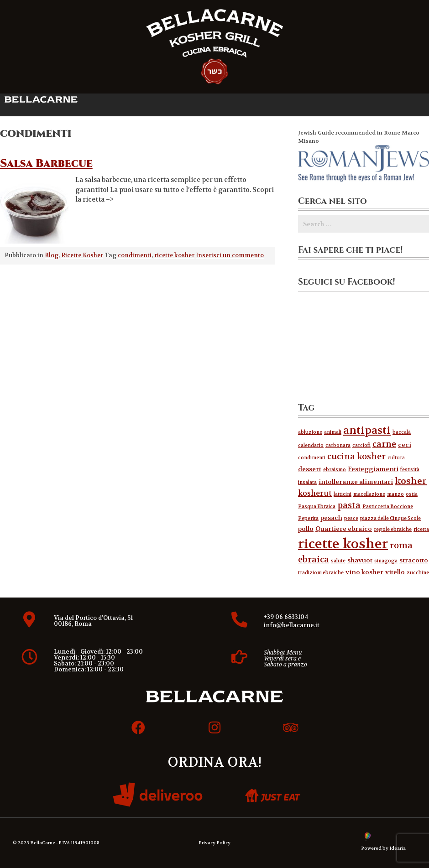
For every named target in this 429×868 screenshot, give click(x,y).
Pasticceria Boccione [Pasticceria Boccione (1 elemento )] (388, 507)
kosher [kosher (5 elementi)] (411, 481)
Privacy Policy (214, 843)
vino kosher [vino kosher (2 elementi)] (364, 572)
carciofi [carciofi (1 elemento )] (361, 445)
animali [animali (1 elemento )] (333, 432)
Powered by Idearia (383, 848)
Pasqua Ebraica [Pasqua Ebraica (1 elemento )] (317, 507)
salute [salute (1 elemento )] (338, 561)
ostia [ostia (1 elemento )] (412, 494)
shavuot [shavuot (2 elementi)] (360, 560)
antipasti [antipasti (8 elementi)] (367, 430)
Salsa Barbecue (46, 164)
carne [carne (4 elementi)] (384, 444)
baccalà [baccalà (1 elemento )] (402, 432)
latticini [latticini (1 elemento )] (343, 494)
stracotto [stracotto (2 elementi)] (414, 560)
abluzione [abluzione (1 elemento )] (310, 432)
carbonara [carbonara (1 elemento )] (338, 445)
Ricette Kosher (82, 255)
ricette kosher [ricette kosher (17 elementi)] (343, 544)
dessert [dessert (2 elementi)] (310, 469)
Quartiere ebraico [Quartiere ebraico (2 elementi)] (344, 529)
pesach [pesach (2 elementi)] (331, 518)
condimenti (135, 255)
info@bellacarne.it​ (292, 625)
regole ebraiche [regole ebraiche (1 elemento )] (393, 529)
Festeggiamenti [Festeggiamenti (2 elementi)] (373, 469)
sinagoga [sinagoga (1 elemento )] (386, 561)
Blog (52, 255)
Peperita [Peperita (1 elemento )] (308, 518)
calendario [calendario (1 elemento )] (311, 445)
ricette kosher (174, 255)
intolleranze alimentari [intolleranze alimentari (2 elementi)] (356, 482)
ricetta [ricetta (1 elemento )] (421, 529)
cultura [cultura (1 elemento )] (396, 458)
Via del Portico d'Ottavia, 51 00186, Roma (93, 621)
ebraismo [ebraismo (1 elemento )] (335, 470)
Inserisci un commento (230, 255)
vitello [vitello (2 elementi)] (395, 572)
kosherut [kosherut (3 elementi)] (315, 493)
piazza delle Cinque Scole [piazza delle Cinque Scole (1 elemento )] (390, 518)
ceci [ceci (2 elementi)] (405, 445)
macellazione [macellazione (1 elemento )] (369, 494)
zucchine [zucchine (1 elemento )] (418, 573)
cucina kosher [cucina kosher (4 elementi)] (356, 457)
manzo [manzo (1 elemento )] (395, 494)
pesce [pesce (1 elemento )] (351, 518)
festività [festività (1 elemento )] (410, 470)
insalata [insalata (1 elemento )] (307, 482)
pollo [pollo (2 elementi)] (306, 529)
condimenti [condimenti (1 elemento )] (312, 458)
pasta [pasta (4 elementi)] (349, 505)
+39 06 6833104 (286, 617)
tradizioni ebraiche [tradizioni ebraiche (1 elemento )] (321, 573)
